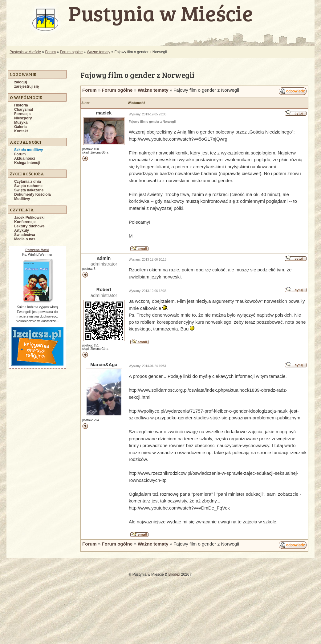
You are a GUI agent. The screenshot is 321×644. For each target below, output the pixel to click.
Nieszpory (23, 118)
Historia (21, 105)
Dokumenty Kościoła (33, 194)
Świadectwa (25, 235)
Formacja (22, 114)
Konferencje (25, 222)
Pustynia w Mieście (25, 52)
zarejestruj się (26, 86)
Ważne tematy (99, 52)
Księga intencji (27, 163)
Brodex (174, 574)
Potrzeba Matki (37, 250)
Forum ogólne (71, 52)
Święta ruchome (28, 186)
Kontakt (21, 131)
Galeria (20, 127)
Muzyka (21, 122)
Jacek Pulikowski (29, 218)
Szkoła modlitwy (28, 150)
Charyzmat (24, 110)
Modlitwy (22, 199)
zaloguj (20, 82)
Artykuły (22, 230)
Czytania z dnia (28, 182)
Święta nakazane (29, 190)
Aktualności (25, 158)
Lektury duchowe (29, 226)
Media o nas (25, 239)
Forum (50, 52)
